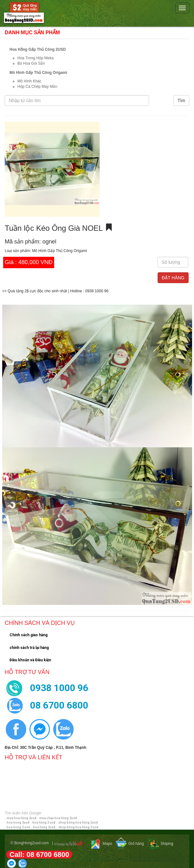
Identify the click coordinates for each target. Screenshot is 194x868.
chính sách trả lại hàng (29, 648)
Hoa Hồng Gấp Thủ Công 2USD (38, 49)
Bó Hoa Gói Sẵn (31, 63)
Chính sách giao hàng (28, 635)
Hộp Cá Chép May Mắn (37, 87)
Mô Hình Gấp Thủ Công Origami (38, 73)
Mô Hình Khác (29, 81)
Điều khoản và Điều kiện (30, 660)
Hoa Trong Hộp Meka (35, 58)
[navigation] (97, 13)
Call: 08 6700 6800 (39, 855)
